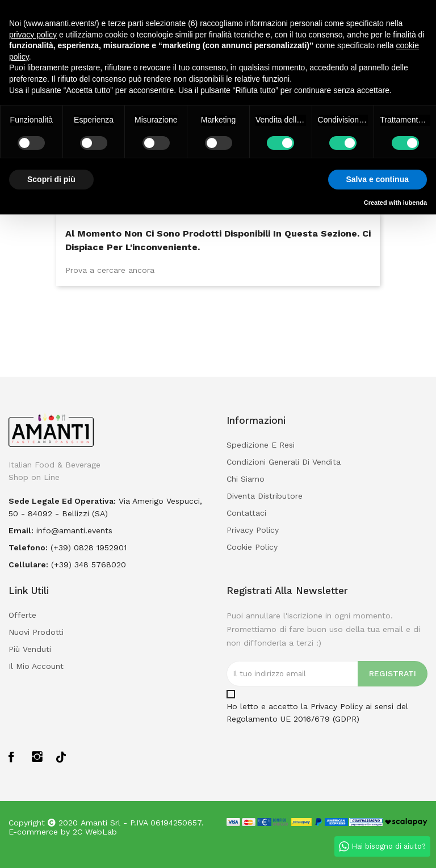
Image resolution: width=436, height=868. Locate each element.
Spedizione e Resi (261, 445)
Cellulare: (28, 564)
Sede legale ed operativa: (62, 501)
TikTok (61, 756)
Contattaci (246, 513)
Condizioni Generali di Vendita (284, 462)
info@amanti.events (74, 530)
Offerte (22, 615)
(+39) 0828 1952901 (89, 547)
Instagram (38, 757)
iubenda (415, 203)
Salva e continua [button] (378, 179)
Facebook (14, 757)
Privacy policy (253, 530)
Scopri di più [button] (51, 179)
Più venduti (30, 649)
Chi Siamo (246, 479)
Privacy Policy (337, 706)
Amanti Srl (100, 823)
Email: (21, 530)
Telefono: (28, 547)
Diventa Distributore (265, 496)
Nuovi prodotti (36, 632)
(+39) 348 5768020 (89, 564)
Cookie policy (252, 547)
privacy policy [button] (33, 35)
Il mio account (36, 666)
